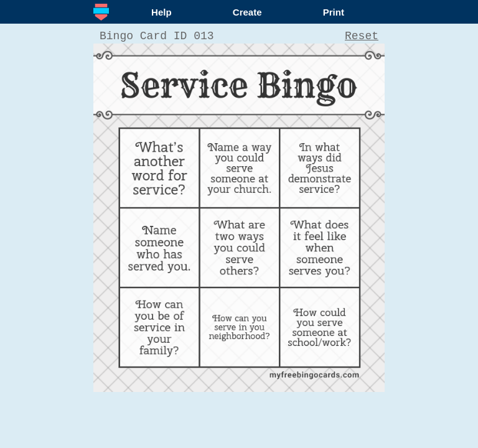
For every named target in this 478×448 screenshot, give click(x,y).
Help (162, 12)
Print (334, 12)
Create (247, 12)
